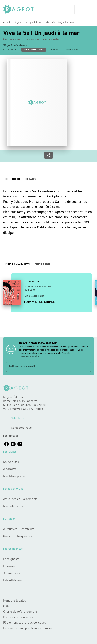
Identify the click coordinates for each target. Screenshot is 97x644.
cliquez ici (40, 356)
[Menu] (84, 9)
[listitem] (6, 444)
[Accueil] (20, 9)
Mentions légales (14, 601)
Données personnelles (18, 617)
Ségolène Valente (15, 45)
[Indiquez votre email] (44, 367)
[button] (34, 50)
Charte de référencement (20, 612)
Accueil (7, 22)
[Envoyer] (86, 367)
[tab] (13, 179)
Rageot (18, 22)
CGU (7, 606)
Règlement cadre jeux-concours (24, 623)
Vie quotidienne (34, 22)
